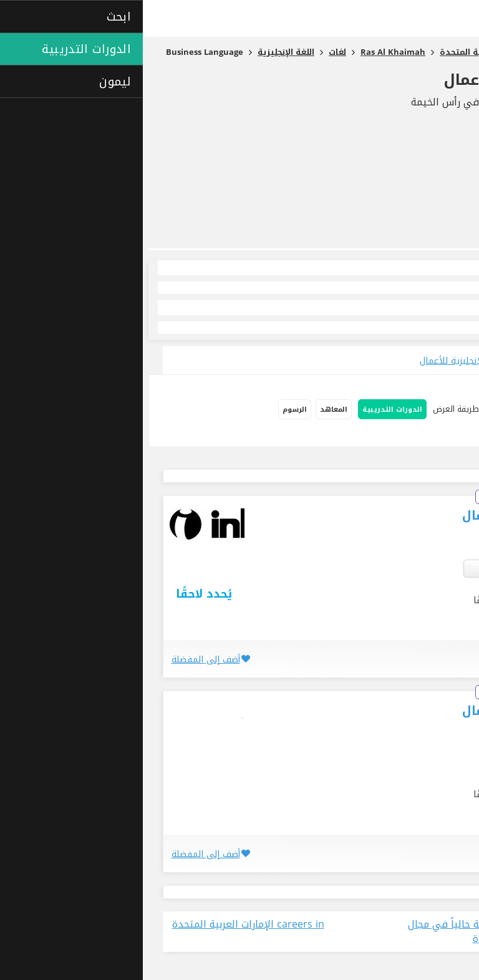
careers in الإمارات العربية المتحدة (105, 925)
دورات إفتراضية (441, 435)
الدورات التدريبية (249, 410)
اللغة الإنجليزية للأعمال (384, 80)
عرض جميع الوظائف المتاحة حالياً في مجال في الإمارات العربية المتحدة (358, 932)
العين (430, 568)
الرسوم (152, 410)
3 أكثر (348, 568)
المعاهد (191, 410)
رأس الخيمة (396, 568)
